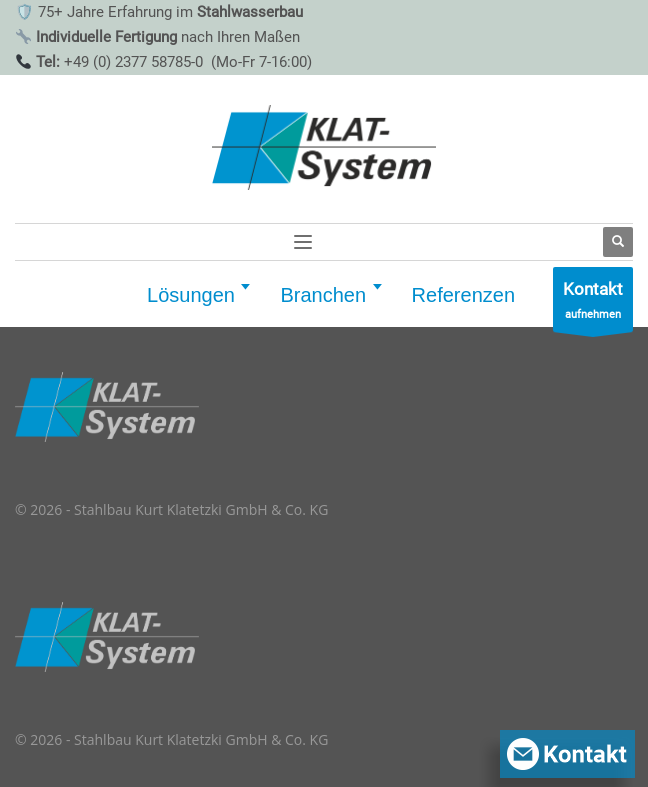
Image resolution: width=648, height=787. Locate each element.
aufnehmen (593, 304)
